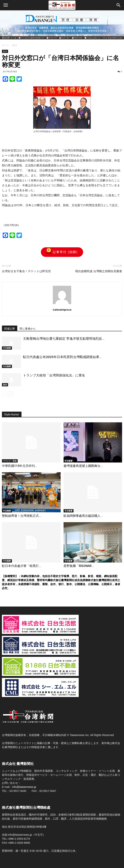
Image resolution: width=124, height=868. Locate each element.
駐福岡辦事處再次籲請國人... (83, 516)
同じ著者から (28, 329)
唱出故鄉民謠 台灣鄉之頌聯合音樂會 (99, 271)
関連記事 (10, 329)
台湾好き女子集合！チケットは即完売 (26, 271)
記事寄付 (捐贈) (62, 252)
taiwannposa (62, 309)
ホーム (5, 45)
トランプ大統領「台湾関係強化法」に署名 (54, 375)
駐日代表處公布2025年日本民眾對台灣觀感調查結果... (62, 357)
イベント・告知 (10, 461)
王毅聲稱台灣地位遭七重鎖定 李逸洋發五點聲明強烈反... (64, 339)
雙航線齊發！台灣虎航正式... (21, 516)
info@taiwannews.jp (24, 787)
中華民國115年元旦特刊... (19, 466)
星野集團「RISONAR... (79, 566)
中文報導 (7, 348)
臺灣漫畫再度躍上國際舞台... (83, 466)
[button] (119, 5)
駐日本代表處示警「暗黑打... (21, 566)
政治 (15, 45)
